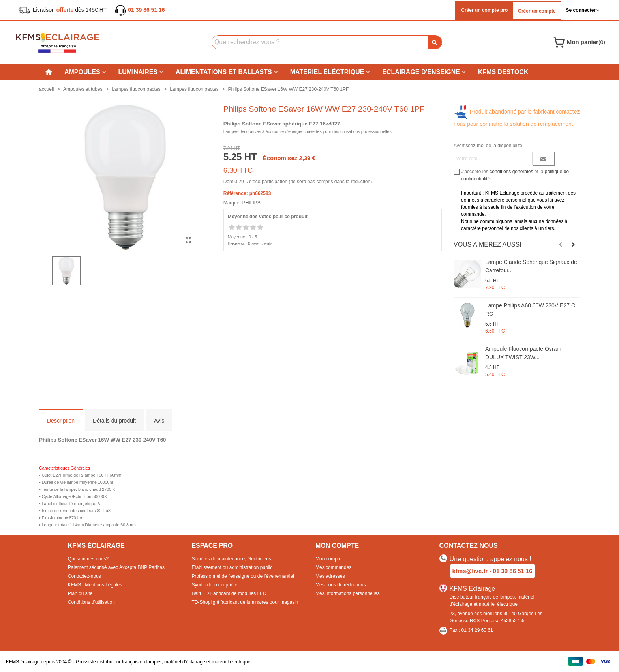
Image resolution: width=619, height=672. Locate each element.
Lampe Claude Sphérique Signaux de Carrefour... (531, 266)
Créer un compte (537, 11)
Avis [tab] (159, 421)
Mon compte (328, 559)
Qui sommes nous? (88, 559)
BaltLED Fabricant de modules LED (229, 593)
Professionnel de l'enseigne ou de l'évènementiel (243, 576)
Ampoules (82, 72)
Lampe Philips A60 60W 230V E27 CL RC (532, 310)
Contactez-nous (84, 576)
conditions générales (511, 172)
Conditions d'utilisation (91, 602)
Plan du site (80, 593)
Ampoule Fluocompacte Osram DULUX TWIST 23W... (523, 353)
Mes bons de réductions (340, 585)
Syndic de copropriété (214, 585)
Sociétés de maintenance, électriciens (231, 559)
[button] (561, 245)
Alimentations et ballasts (224, 72)
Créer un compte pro (484, 10)
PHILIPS (251, 203)
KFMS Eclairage (473, 589)
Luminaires (138, 72)
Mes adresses (330, 576)
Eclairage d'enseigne (421, 72)
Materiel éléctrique (327, 72)
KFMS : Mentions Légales (95, 585)
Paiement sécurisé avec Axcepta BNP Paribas (116, 567)
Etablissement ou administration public (232, 567)
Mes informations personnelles (348, 593)
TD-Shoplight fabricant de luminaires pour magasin (245, 602)
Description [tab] (61, 421)
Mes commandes (333, 567)
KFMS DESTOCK (503, 72)
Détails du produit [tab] (114, 421)
